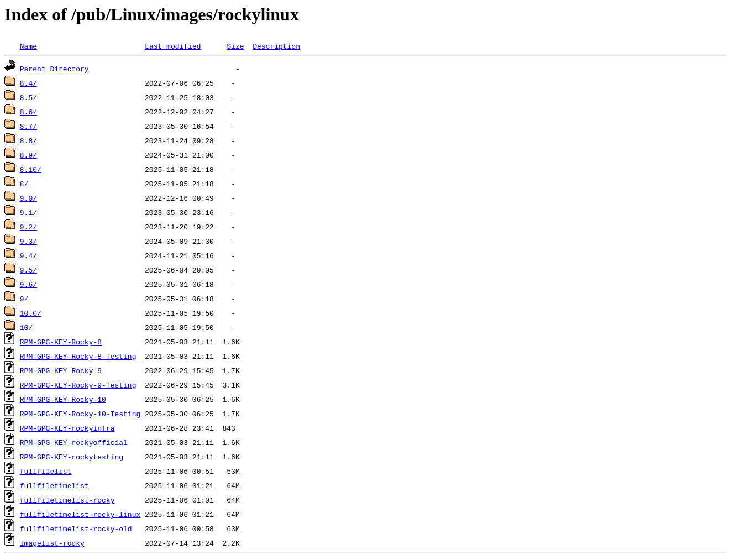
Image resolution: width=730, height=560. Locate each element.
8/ (24, 184)
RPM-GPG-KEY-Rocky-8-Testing (78, 356)
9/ (24, 299)
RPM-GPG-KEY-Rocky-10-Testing (80, 414)
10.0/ (31, 313)
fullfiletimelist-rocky (67, 500)
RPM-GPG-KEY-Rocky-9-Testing (78, 385)
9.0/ (28, 198)
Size (235, 46)
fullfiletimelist (54, 485)
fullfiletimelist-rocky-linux (80, 514)
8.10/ (31, 169)
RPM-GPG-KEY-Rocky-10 (63, 399)
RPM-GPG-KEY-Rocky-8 (61, 342)
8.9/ (28, 155)
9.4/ (28, 255)
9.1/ (28, 212)
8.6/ (28, 112)
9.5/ (28, 270)
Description (276, 46)
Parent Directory (54, 69)
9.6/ (28, 284)
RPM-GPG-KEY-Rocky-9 (61, 370)
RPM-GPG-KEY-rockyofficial (74, 442)
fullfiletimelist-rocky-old (76, 528)
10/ (26, 327)
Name (28, 46)
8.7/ (28, 126)
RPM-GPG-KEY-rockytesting (72, 457)
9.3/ (28, 241)
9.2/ (28, 227)
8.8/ (28, 140)
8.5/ (28, 97)
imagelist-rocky (52, 543)
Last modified (173, 46)
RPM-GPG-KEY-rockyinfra (67, 428)
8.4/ (28, 83)
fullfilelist (46, 471)
